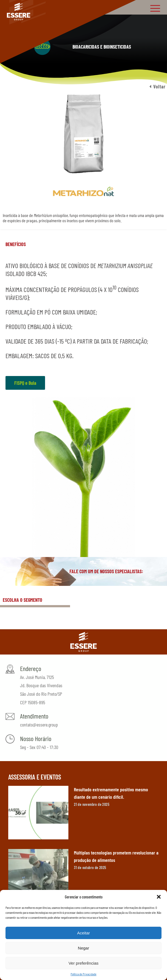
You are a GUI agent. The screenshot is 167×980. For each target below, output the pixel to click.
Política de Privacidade (83, 974)
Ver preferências (83, 963)
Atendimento (34, 716)
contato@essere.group (39, 725)
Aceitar (84, 933)
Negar (84, 948)
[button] (159, 897)
